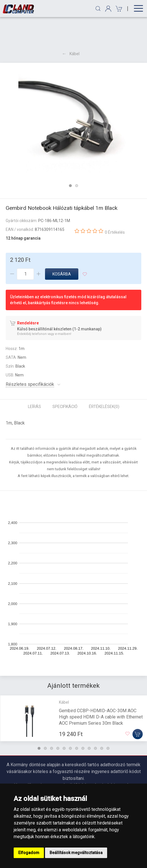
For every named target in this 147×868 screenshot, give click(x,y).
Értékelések (104, 379)
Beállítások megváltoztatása (76, 853)
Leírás (34, 379)
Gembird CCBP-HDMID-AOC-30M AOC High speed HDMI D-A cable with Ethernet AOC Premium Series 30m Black (101, 689)
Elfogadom (29, 853)
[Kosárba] (138, 706)
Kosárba (62, 246)
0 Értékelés (115, 205)
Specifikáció (65, 379)
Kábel (74, 26)
